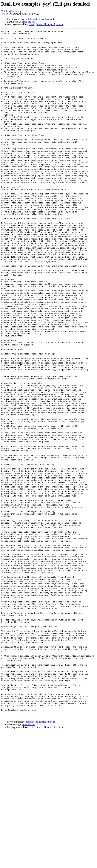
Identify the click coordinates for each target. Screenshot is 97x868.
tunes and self (29, 22)
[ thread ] (40, 24)
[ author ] (60, 24)
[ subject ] (50, 24)
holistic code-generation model (41, 19)
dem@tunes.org (13, 11)
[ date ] (32, 24)
